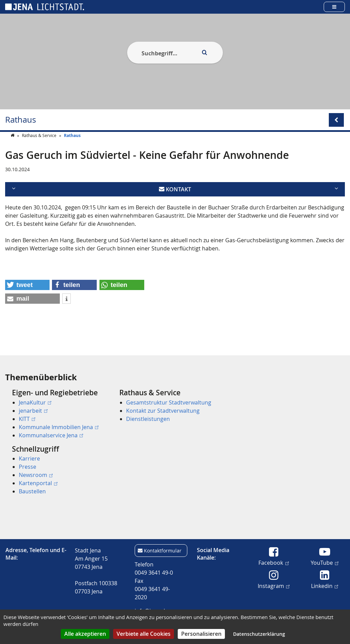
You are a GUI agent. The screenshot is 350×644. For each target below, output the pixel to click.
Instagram (274, 586)
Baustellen (32, 491)
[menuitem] (56, 414)
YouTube (325, 562)
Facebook (273, 562)
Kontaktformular (163, 551)
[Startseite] (13, 149)
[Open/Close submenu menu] (336, 120)
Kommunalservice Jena (51, 435)
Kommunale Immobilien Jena (59, 427)
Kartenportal (38, 483)
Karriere (29, 458)
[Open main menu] (334, 7)
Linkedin (325, 586)
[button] (27, 299)
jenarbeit (33, 411)
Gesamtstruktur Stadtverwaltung (169, 402)
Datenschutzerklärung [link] (259, 634)
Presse (28, 467)
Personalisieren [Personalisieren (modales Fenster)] (201, 634)
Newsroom (36, 475)
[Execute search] (204, 53)
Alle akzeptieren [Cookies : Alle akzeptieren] (85, 634)
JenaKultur (35, 402)
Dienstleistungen (148, 419)
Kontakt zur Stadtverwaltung (163, 411)
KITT (27, 419)
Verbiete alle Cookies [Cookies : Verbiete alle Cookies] (144, 634)
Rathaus (21, 120)
